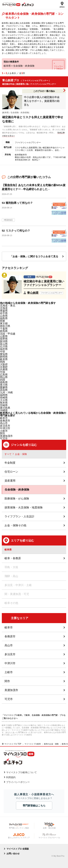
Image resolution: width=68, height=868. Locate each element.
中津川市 (10, 663)
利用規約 (11, 777)
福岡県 (4, 395)
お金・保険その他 (15, 525)
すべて (8, 454)
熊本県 (4, 403)
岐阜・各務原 (13, 558)
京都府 (4, 367)
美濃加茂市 (11, 690)
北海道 (4, 308)
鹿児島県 (5, 408)
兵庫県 (4, 369)
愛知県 (4, 354)
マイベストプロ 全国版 (18, 849)
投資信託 (9, 220)
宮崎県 (4, 405)
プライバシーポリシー (18, 782)
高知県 (4, 390)
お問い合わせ (13, 854)
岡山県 (4, 377)
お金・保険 (21, 454)
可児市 (9, 699)
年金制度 (10, 463)
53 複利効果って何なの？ (17, 203)
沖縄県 (4, 410)
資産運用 (10, 481)
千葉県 (4, 329)
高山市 (9, 645)
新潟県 (4, 341)
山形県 (4, 316)
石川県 (4, 346)
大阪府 (4, 364)
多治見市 (10, 654)
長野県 (4, 339)
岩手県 (4, 313)
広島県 (4, 375)
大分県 (4, 400)
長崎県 (4, 398)
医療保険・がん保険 (17, 498)
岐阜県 (4, 359)
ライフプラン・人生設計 (19, 516)
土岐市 (9, 672)
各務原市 (10, 636)
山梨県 (4, 336)
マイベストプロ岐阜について (21, 772)
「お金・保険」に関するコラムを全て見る (34, 256)
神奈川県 (5, 326)
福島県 (4, 318)
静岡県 (4, 357)
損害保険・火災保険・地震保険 (24, 507)
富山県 (4, 344)
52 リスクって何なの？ (16, 231)
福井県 (4, 349)
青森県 (4, 311)
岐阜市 (4, 418)
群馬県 (4, 331)
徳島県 (4, 382)
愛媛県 (4, 387)
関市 (7, 681)
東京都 (4, 323)
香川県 (4, 385)
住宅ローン (11, 472)
